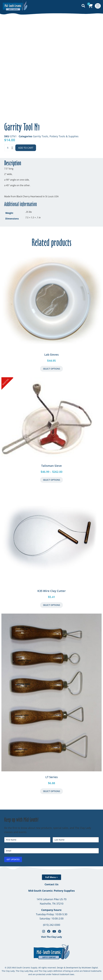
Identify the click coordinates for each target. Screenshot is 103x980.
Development (72, 968)
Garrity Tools (41, 136)
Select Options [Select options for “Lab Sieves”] (51, 369)
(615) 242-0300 (52, 925)
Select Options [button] (51, 605)
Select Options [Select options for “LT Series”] (51, 791)
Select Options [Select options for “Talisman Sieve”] (51, 480)
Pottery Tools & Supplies (64, 136)
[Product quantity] (9, 148)
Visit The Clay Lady (51, 937)
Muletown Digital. (90, 968)
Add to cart (26, 148)
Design (60, 968)
